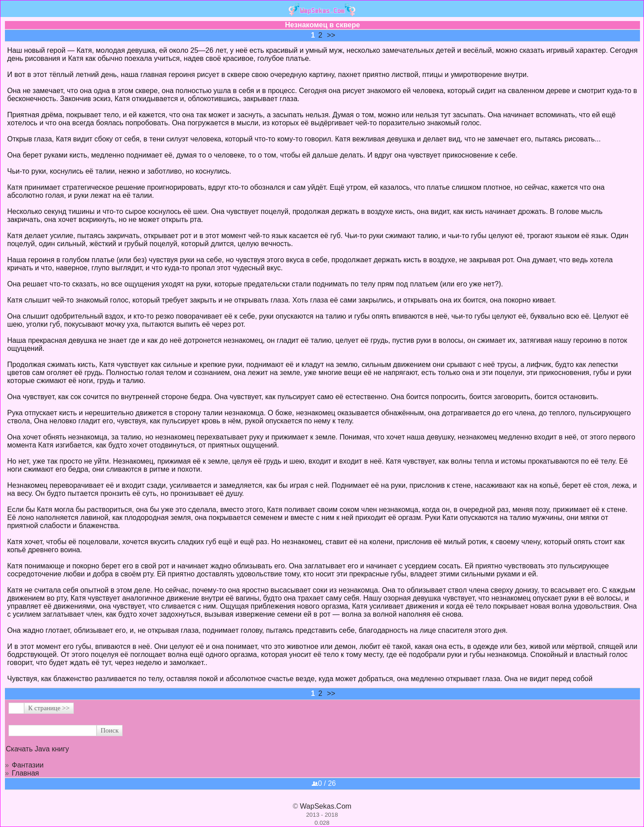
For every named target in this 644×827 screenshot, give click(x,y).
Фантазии (28, 765)
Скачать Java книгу (37, 749)
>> (331, 35)
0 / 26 (324, 783)
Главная (25, 773)
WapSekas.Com (326, 806)
